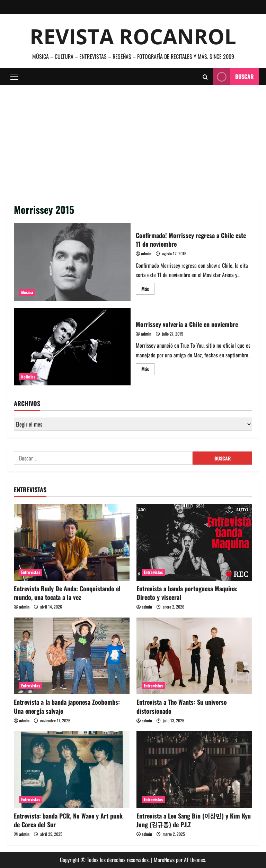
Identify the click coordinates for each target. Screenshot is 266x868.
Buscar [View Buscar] (233, 77)
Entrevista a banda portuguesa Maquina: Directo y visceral (187, 593)
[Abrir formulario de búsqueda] (205, 77)
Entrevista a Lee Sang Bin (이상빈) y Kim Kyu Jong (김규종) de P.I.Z (194, 820)
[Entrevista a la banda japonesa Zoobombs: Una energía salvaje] (72, 656)
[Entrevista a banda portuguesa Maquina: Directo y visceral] (194, 542)
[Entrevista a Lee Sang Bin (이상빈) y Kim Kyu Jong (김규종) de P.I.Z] (194, 770)
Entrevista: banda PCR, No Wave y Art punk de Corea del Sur (68, 820)
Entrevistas (31, 572)
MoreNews (164, 860)
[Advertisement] (133, 137)
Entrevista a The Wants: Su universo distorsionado (182, 706)
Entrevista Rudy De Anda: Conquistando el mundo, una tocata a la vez (67, 593)
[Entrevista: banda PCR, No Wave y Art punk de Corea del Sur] (72, 770)
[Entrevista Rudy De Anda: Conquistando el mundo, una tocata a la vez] (72, 542)
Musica (27, 292)
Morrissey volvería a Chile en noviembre (72, 347)
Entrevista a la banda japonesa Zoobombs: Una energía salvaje (67, 706)
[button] (14, 77)
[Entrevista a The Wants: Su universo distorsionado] (194, 656)
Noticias (28, 377)
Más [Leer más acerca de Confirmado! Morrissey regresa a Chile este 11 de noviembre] (148, 290)
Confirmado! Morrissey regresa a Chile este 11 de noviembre (72, 262)
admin (146, 253)
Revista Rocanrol (133, 36)
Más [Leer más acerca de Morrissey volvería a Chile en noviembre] (148, 370)
